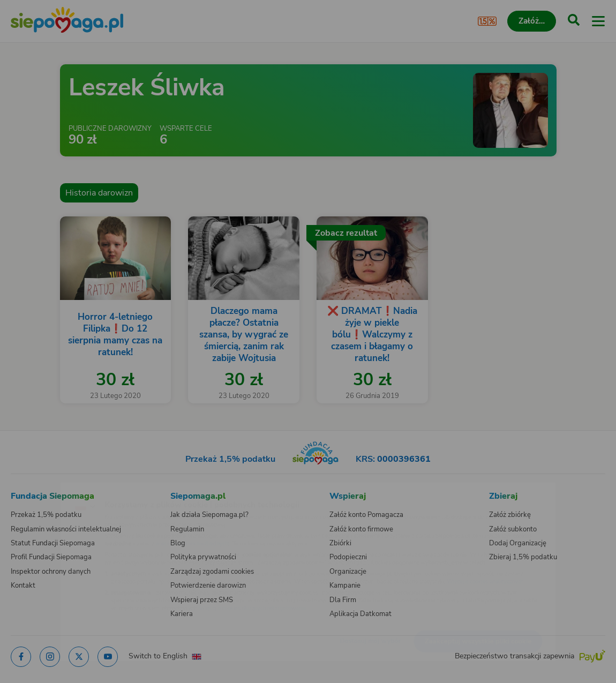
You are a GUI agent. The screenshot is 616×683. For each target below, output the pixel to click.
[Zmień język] (30, 491)
